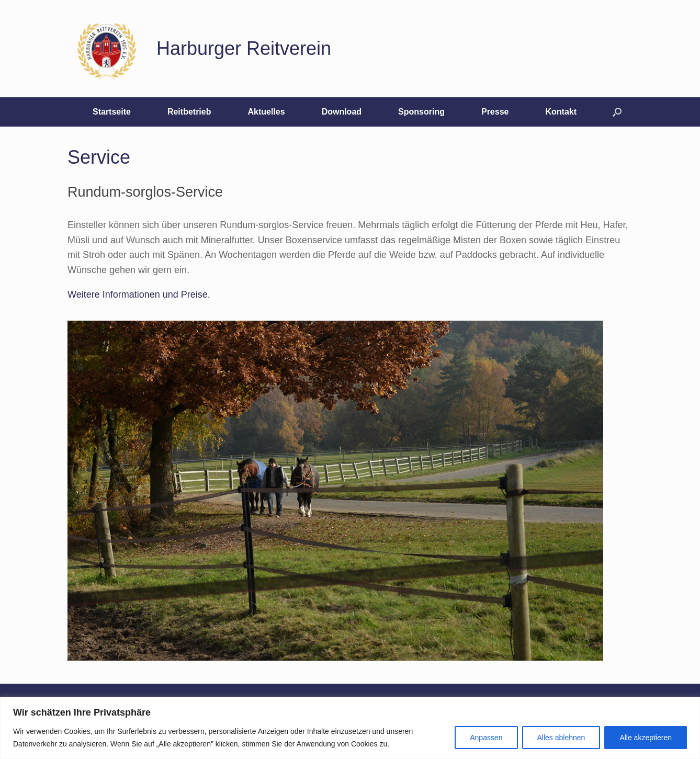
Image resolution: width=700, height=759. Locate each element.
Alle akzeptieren (646, 738)
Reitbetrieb (189, 112)
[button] (617, 112)
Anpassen (486, 738)
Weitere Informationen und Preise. (139, 294)
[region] (350, 728)
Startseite (112, 112)
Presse (495, 112)
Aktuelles (266, 112)
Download (342, 112)
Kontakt (561, 112)
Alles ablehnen (561, 738)
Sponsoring (421, 112)
